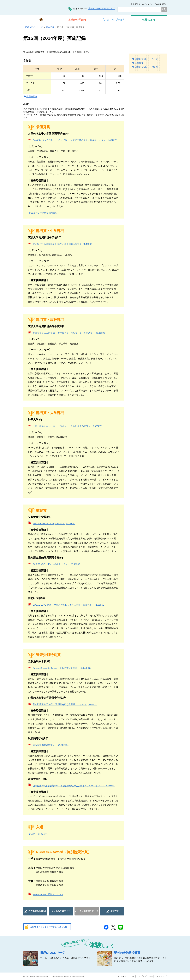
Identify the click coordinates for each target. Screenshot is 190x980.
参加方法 (114, 911)
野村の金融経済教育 (127, 953)
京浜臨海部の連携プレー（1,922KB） (51, 745)
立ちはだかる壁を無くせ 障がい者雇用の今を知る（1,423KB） (64, 244)
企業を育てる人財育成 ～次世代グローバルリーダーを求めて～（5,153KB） (70, 333)
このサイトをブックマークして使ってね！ (50, 927)
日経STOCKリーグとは (146, 59)
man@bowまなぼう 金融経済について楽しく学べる (41, 7)
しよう (149, 20)
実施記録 (50, 27)
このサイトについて (125, 976)
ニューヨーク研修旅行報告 (44, 213)
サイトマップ (161, 976)
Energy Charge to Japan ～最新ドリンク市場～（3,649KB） (62, 668)
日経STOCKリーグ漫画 (146, 67)
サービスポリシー (145, 976)
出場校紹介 (32, 96)
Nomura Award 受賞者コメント (48, 894)
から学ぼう (77, 20)
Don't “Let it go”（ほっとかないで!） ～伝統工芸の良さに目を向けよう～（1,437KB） (76, 140)
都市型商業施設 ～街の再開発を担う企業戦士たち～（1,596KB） (65, 704)
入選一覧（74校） (40, 834)
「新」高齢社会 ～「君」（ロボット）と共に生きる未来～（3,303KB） (68, 426)
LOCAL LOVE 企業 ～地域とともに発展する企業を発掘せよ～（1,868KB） (70, 605)
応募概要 (139, 63)
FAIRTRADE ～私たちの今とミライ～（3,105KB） (58, 564)
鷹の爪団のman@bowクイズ (102, 9)
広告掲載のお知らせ (38, 911)
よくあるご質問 (59, 911)
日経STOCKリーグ (34, 27)
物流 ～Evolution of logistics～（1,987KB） (54, 524)
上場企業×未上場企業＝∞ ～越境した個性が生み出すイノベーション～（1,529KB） (74, 786)
